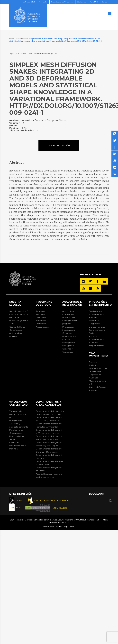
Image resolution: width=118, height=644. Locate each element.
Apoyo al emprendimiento (97, 338)
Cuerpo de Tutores (98, 387)
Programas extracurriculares (97, 325)
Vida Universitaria (99, 354)
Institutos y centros (45, 477)
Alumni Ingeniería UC (18, 416)
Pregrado (40, 314)
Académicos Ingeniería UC (69, 313)
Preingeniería (16, 420)
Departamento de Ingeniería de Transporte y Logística (49, 431)
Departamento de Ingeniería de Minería (49, 469)
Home (12, 39)
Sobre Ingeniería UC (19, 311)
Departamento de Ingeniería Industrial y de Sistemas (49, 438)
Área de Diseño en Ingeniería (49, 474)
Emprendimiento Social (97, 331)
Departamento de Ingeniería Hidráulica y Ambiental (49, 425)
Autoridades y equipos (16, 335)
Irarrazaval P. (22, 54)
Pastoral (93, 390)
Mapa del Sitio (70, 527)
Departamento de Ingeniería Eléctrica (49, 456)
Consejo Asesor (16, 330)
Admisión (40, 311)
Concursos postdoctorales (69, 335)
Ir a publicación (59, 146)
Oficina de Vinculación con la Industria (18, 446)
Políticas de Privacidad (52, 527)
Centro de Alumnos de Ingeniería (98, 370)
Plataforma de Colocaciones (16, 431)
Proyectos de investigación (69, 328)
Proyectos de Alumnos (95, 376)
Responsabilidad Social (17, 438)
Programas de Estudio (44, 303)
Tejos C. (12, 54)
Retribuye (14, 317)
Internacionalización (19, 314)
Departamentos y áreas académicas (49, 403)
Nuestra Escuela (15, 303)
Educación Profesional (41, 322)
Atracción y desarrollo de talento (19, 425)
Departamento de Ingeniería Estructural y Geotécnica (49, 419)
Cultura (93, 365)
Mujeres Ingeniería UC (98, 382)
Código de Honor (17, 327)
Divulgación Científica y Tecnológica (68, 349)
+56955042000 (63, 522)
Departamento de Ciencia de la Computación (49, 463)
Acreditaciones (43, 327)
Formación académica (94, 319)
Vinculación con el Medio (18, 403)
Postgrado (41, 317)
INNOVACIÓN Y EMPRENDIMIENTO (100, 303)
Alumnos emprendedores (96, 344)
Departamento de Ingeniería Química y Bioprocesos (49, 450)
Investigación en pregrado (70, 322)
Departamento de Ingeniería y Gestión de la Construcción (50, 413)
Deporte (93, 362)
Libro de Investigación (69, 341)
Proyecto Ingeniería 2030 (18, 322)
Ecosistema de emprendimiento (97, 313)
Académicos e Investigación (72, 303)
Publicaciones (21, 39)
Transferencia (16, 411)
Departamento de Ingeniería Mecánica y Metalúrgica (49, 444)
